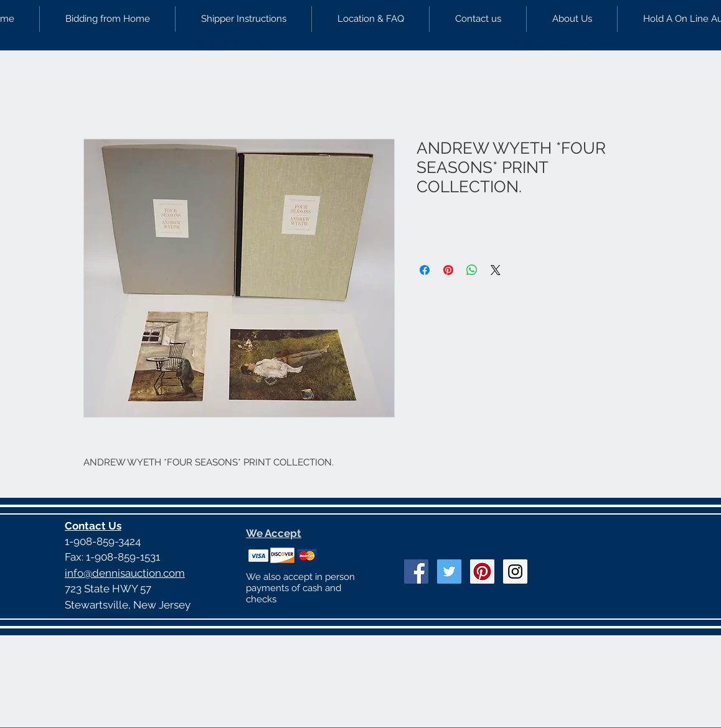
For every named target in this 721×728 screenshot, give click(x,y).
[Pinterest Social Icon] (482, 572)
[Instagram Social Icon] (515, 572)
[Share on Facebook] (425, 270)
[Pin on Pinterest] (448, 270)
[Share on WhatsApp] (472, 270)
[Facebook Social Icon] (416, 572)
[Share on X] (496, 270)
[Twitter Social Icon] (449, 572)
